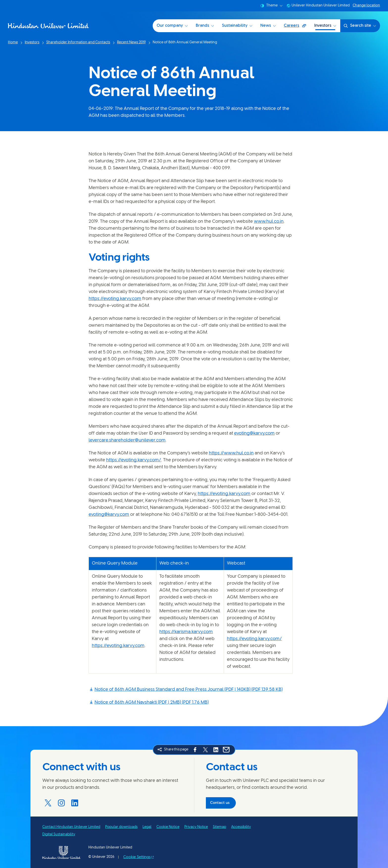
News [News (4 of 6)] (268, 26)
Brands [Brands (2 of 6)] (205, 26)
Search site (360, 26)
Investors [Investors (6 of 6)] (325, 26)
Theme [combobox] (271, 6)
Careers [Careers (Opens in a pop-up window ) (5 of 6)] (297, 27)
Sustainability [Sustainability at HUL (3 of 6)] (237, 26)
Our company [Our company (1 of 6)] (172, 26)
